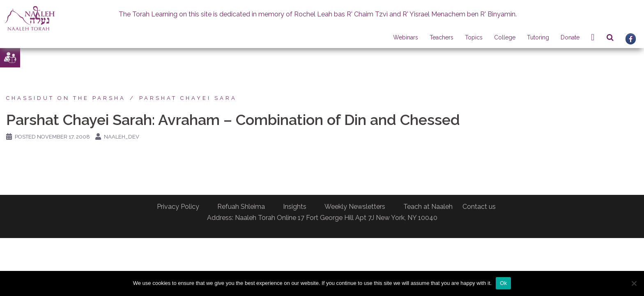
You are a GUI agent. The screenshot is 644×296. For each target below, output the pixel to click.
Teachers (442, 37)
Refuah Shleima (241, 207)
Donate (570, 37)
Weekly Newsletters (355, 207)
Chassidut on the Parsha (66, 98)
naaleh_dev (122, 137)
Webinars (406, 37)
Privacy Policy (178, 207)
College (505, 37)
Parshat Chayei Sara (188, 98)
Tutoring (538, 37)
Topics (474, 37)
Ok (503, 283)
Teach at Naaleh (428, 207)
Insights (295, 207)
